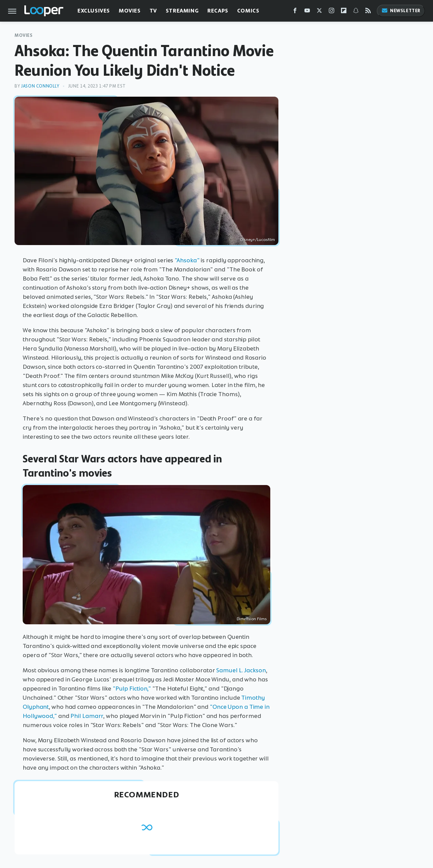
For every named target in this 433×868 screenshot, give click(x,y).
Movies (130, 11)
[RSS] (368, 12)
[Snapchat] (356, 12)
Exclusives (94, 11)
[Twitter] (319, 12)
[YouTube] (307, 12)
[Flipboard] (344, 12)
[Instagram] (332, 12)
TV (153, 11)
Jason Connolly (40, 86)
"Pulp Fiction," (132, 689)
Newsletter (401, 11)
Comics (248, 11)
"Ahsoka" (187, 260)
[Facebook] (295, 12)
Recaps (218, 11)
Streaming (182, 11)
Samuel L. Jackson (241, 670)
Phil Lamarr (87, 716)
